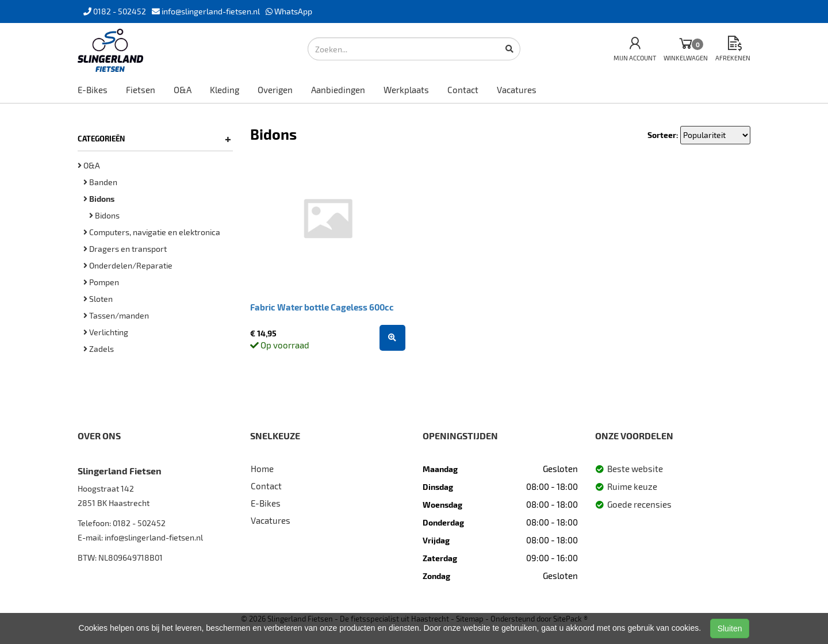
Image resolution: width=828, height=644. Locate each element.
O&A (183, 90)
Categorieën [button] (154, 139)
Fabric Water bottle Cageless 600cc (322, 307)
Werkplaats (406, 90)
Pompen (101, 282)
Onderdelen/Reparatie (128, 265)
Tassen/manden (116, 315)
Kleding (225, 90)
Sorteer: (663, 135)
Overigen (275, 90)
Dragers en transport (125, 249)
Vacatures (517, 90)
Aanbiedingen (338, 90)
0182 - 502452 (139, 523)
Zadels (99, 349)
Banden (100, 182)
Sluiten (730, 628)
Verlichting (106, 332)
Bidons (104, 215)
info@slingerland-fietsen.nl (154, 537)
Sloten (98, 299)
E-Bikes (93, 90)
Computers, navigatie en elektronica (152, 232)
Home (262, 469)
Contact (463, 90)
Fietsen (141, 90)
